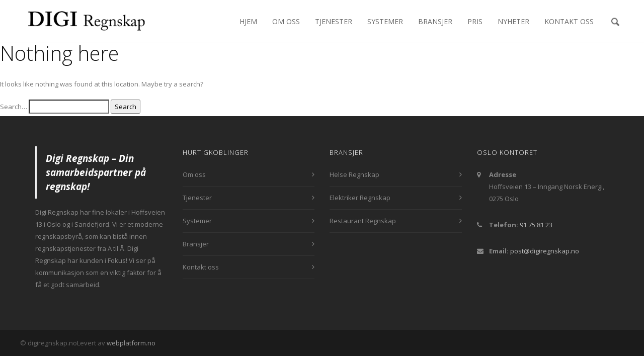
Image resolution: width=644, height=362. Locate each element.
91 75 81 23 (536, 225)
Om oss (286, 21)
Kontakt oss (569, 21)
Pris (475, 21)
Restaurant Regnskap (363, 221)
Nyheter (513, 21)
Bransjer (435, 21)
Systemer (385, 21)
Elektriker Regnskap (360, 198)
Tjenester (334, 21)
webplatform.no (131, 343)
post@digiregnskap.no (545, 251)
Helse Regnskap (354, 174)
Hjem (248, 21)
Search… (14, 107)
